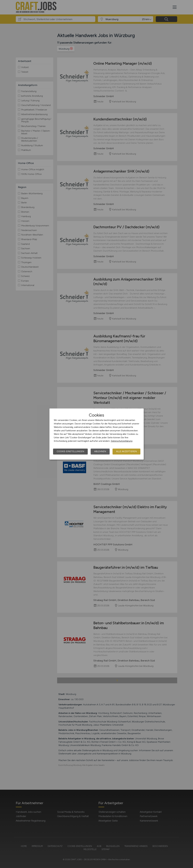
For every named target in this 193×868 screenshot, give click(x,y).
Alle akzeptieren (126, 451)
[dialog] (97, 434)
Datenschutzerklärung (122, 441)
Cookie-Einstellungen (70, 451)
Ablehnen (100, 451)
